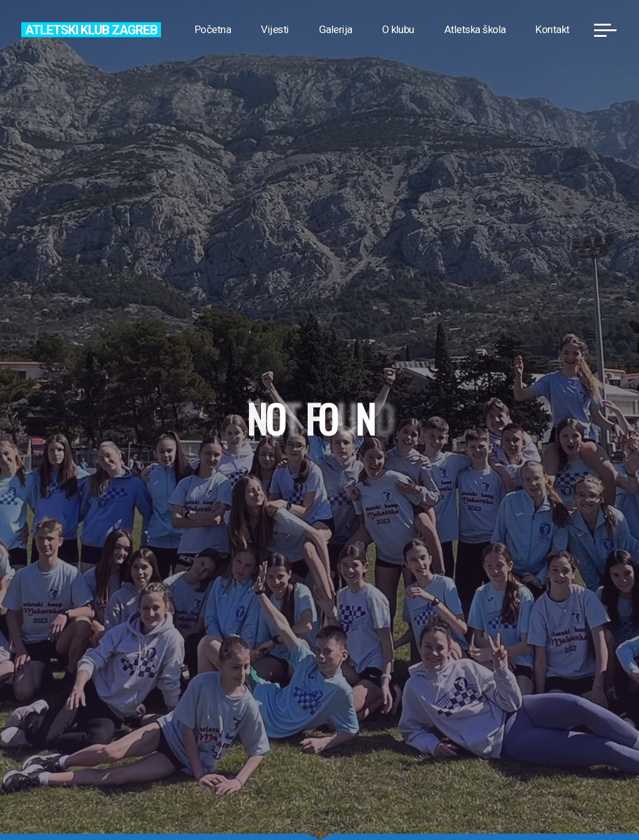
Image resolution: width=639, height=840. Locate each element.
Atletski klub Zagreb (91, 29)
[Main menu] (605, 30)
